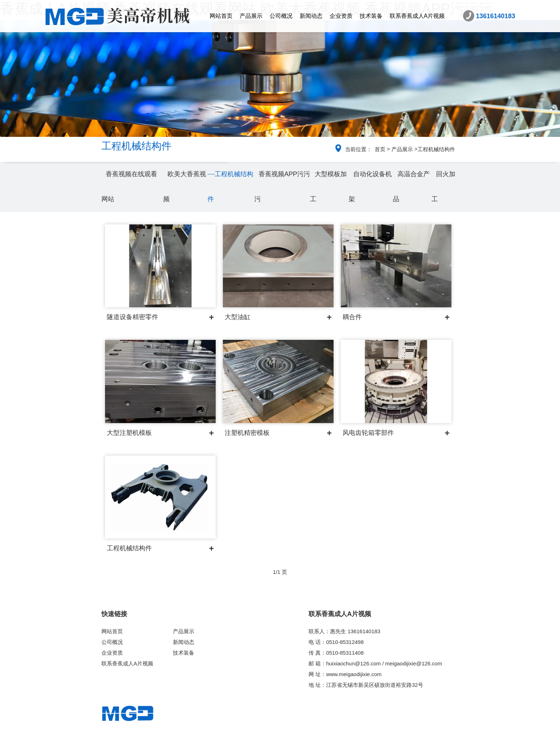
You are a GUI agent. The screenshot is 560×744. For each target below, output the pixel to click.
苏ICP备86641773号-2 (334, 736)
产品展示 (251, 16)
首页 (380, 149)
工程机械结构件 (436, 149)
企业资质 (341, 16)
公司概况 (281, 16)
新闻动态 (311, 16)
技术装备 (371, 16)
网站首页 (221, 16)
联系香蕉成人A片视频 (417, 16)
